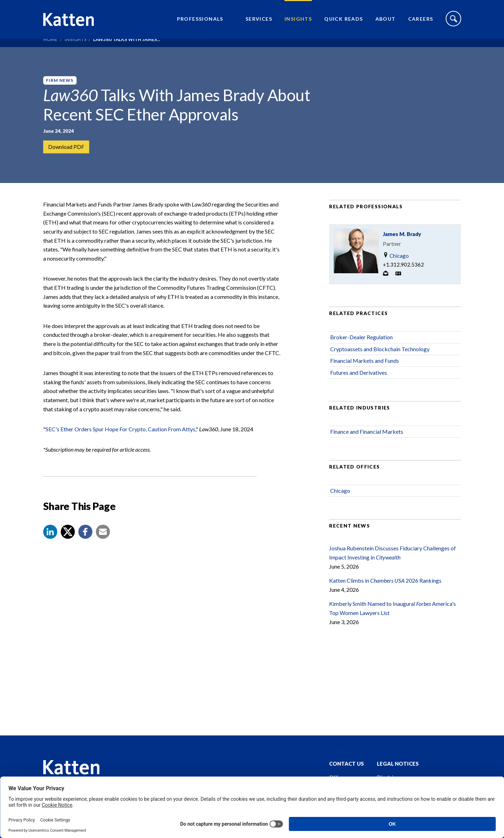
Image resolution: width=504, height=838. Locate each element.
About (386, 23)
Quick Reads (343, 23)
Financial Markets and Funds (365, 379)
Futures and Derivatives (359, 390)
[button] (50, 550)
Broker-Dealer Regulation (361, 355)
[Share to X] (68, 550)
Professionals (200, 23)
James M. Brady (402, 252)
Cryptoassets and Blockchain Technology (380, 367)
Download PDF (67, 147)
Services (259, 23)
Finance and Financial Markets (367, 450)
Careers (421, 23)
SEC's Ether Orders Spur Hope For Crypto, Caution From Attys (120, 447)
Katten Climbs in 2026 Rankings (385, 599)
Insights (298, 23)
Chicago (396, 274)
